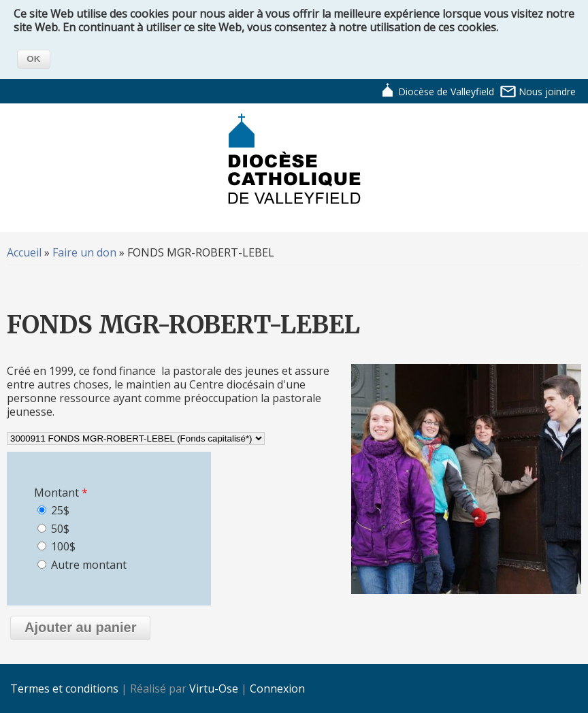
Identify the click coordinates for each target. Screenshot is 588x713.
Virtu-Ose (214, 689)
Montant (61, 493)
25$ (60, 510)
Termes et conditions (64, 689)
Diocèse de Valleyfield (446, 92)
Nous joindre (547, 92)
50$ (60, 529)
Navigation (513, 137)
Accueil (24, 252)
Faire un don (84, 252)
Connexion (277, 689)
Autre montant (89, 565)
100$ (63, 546)
